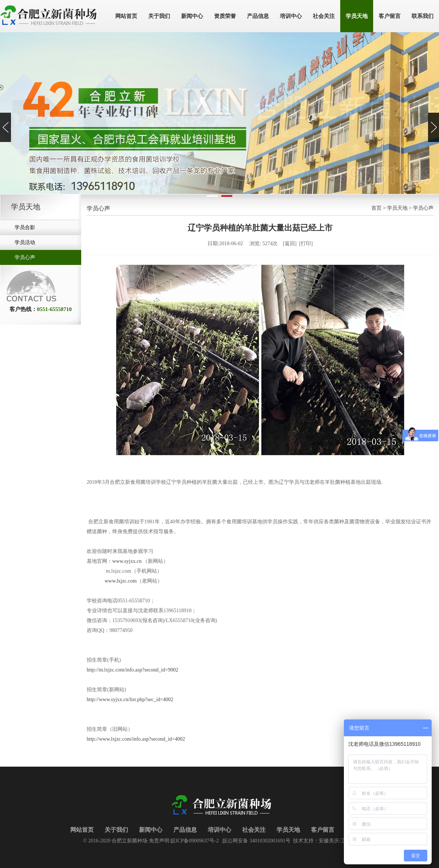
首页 (376, 208)
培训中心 (219, 830)
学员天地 (397, 208)
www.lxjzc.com (121, 581)
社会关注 (254, 830)
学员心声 (25, 257)
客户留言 (323, 830)
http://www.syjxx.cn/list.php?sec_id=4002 (130, 699)
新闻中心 (151, 830)
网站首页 (82, 830)
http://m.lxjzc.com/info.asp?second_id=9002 (132, 670)
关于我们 (116, 830)
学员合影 (25, 227)
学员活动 (25, 242)
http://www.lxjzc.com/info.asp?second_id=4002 (136, 739)
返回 (290, 244)
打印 (306, 244)
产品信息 (185, 830)
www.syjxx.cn (127, 561)
